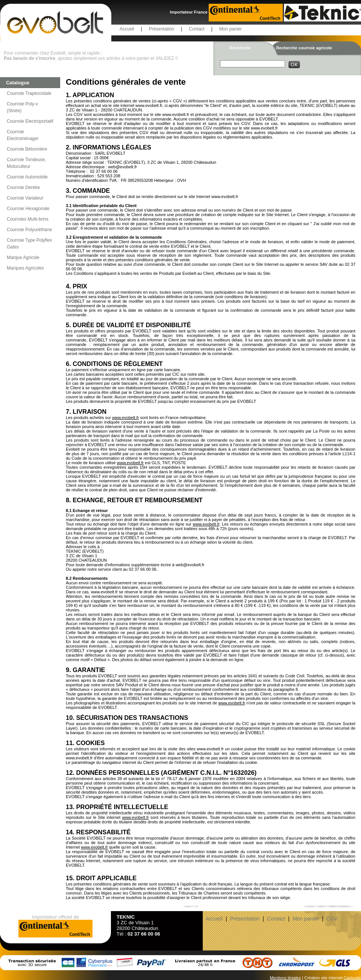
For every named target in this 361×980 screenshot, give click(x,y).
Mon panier (231, 29)
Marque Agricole (23, 258)
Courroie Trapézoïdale (29, 93)
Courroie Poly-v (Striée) (22, 107)
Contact (196, 29)
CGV (332, 919)
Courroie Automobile (27, 177)
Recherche (240, 48)
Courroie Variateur (25, 198)
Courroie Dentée (23, 187)
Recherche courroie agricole (304, 48)
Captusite (352, 978)
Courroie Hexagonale (28, 209)
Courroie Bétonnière (27, 149)
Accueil (127, 29)
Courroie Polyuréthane (29, 230)
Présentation (162, 29)
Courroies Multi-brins (28, 219)
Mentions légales (285, 978)
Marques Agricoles (25, 268)
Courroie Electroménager (23, 135)
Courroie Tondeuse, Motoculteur (27, 163)
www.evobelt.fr (126, 418)
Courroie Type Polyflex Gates (30, 244)
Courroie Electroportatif (30, 121)
